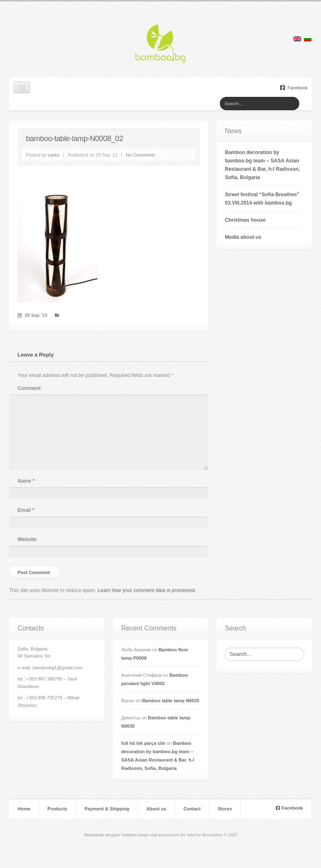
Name (26, 481)
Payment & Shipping (107, 809)
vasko (54, 155)
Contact (192, 809)
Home (24, 809)
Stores (225, 809)
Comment (29, 388)
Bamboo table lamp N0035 (171, 701)
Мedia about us (243, 237)
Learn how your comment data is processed (146, 590)
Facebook (294, 88)
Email (26, 510)
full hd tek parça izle (143, 743)
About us (156, 809)
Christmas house (245, 220)
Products (58, 809)
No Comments (140, 155)
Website (27, 539)
